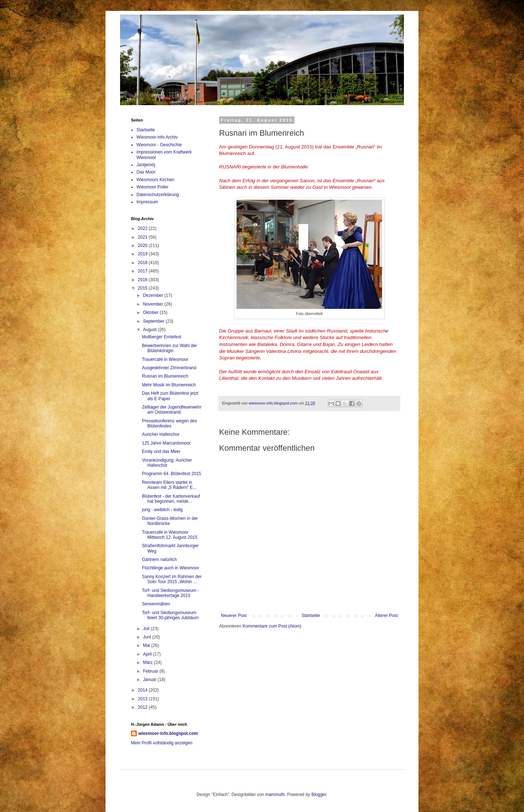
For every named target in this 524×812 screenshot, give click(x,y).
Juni (148, 637)
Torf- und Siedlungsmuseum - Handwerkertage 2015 (170, 593)
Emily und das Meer (161, 451)
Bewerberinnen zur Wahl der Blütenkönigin (170, 348)
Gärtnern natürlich (159, 560)
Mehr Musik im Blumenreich (169, 385)
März (148, 662)
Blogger (319, 795)
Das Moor (146, 172)
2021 (143, 237)
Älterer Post (386, 616)
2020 (143, 246)
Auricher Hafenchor (161, 434)
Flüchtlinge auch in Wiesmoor (170, 568)
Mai (147, 645)
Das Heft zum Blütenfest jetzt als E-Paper (170, 396)
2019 (143, 254)
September (154, 321)
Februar (151, 671)
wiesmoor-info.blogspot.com (168, 733)
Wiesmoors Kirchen (155, 180)
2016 (143, 280)
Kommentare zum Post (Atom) (272, 626)
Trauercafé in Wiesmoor (165, 359)
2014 (143, 690)
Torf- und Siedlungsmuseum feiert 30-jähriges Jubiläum (170, 615)
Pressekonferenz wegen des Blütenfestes (169, 423)
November (154, 304)
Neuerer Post (234, 616)
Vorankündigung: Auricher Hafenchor (167, 463)
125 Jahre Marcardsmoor (166, 443)
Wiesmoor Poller (152, 187)
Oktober (151, 313)
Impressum (147, 202)
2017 (143, 271)
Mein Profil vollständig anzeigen (162, 743)
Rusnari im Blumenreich (165, 376)
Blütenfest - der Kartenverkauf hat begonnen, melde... (171, 499)
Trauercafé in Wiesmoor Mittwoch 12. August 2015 (170, 535)
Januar (150, 680)
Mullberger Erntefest (162, 337)
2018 (143, 263)
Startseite (311, 616)
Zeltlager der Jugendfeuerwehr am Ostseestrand (172, 410)
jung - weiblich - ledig (162, 510)
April (148, 654)
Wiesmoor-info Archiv (157, 137)
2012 (143, 707)
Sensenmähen (156, 604)
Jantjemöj (146, 165)
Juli (147, 629)
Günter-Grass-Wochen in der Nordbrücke (170, 521)
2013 (143, 699)
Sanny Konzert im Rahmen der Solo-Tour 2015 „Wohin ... (172, 579)
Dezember (154, 295)
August (150, 330)
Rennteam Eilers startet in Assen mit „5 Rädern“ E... (169, 485)
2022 (143, 228)
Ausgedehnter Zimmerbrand (169, 368)
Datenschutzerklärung (158, 195)
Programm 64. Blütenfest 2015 (172, 474)
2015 (143, 288)
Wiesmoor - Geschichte (159, 145)
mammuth (275, 795)
